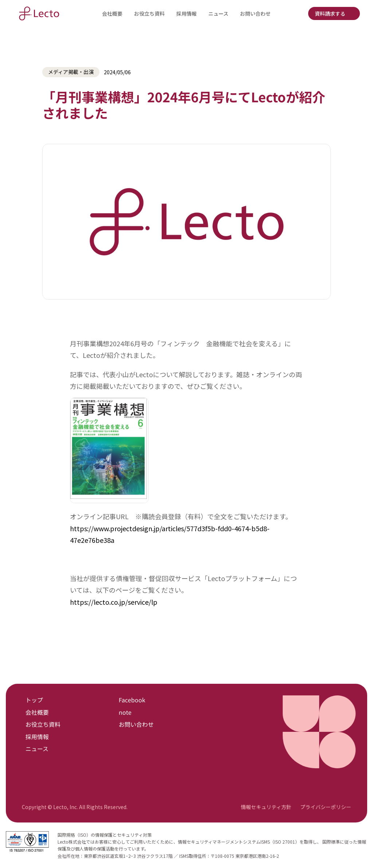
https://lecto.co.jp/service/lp (114, 602)
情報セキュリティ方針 (266, 807)
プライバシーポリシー (326, 807)
